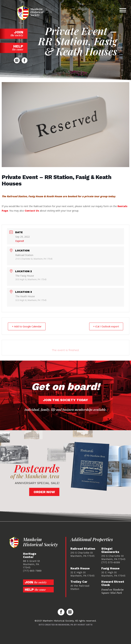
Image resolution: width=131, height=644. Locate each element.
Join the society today (65, 400)
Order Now (44, 492)
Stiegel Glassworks (110, 550)
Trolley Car (79, 582)
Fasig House (110, 568)
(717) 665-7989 (32, 571)
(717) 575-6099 (111, 562)
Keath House (80, 568)
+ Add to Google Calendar (28, 326)
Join (14, 33)
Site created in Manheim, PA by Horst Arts (65, 624)
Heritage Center (30, 555)
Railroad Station (83, 549)
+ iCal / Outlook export (104, 326)
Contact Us (32, 211)
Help (14, 48)
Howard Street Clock (113, 583)
